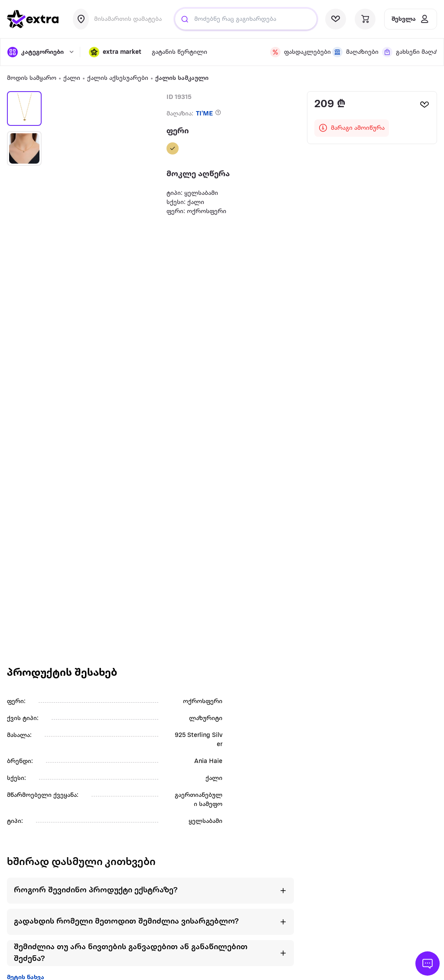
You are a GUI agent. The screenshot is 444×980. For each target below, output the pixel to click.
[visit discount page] (296, 52)
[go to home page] (33, 19)
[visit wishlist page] (336, 19)
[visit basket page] (365, 19)
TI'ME (204, 114)
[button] (115, 52)
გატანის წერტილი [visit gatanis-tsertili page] (180, 52)
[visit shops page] (352, 52)
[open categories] (39, 52)
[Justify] (185, 19)
